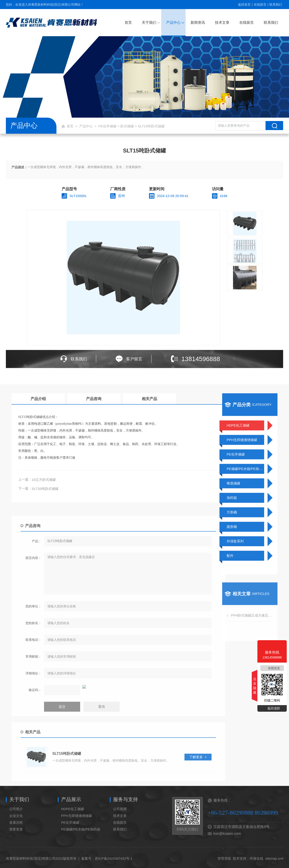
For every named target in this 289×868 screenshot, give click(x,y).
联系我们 (276, 5)
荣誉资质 (16, 842)
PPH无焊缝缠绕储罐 (77, 828)
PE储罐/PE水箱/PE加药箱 (81, 842)
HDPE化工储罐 (73, 821)
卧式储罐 (127, 126)
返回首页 (244, 5)
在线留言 (260, 5)
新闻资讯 (198, 23)
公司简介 (16, 821)
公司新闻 (120, 821)
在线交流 (274, 668)
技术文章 (222, 23)
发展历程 (16, 835)
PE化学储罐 (107, 126)
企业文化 (16, 828)
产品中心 (173, 23)
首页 (128, 23)
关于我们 (149, 23)
